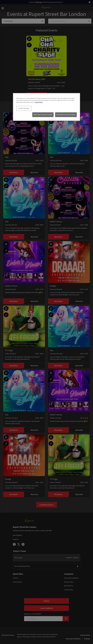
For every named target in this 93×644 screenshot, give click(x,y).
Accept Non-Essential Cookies (66, 115)
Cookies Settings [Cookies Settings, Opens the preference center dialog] (24, 108)
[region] (46, 107)
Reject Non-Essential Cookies (43, 115)
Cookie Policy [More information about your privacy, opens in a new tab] (39, 102)
